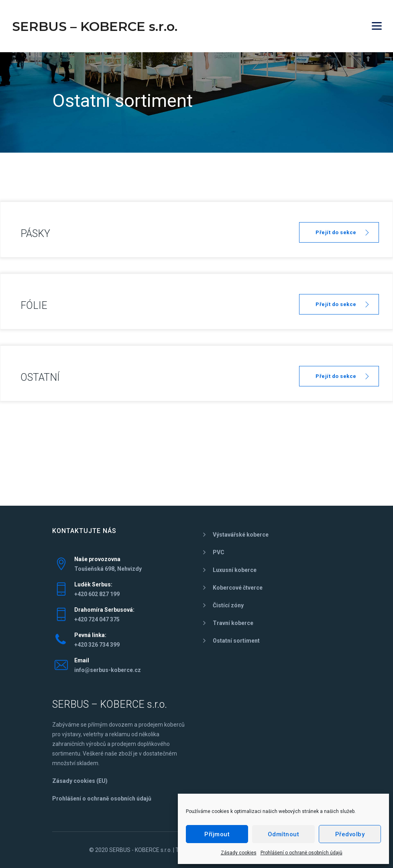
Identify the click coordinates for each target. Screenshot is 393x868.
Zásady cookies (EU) (80, 781)
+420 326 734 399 (97, 645)
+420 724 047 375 (97, 619)
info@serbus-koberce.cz (108, 670)
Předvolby (350, 834)
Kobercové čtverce (238, 588)
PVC (219, 552)
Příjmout (217, 834)
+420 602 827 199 (97, 594)
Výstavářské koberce (241, 535)
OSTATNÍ (40, 377)
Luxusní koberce (235, 570)
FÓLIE (34, 305)
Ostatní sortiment (236, 641)
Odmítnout (284, 834)
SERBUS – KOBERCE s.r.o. (95, 26)
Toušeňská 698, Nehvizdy (108, 569)
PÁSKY (35, 234)
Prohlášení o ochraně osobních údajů (301, 853)
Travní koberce (233, 623)
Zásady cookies (239, 853)
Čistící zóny (228, 605)
